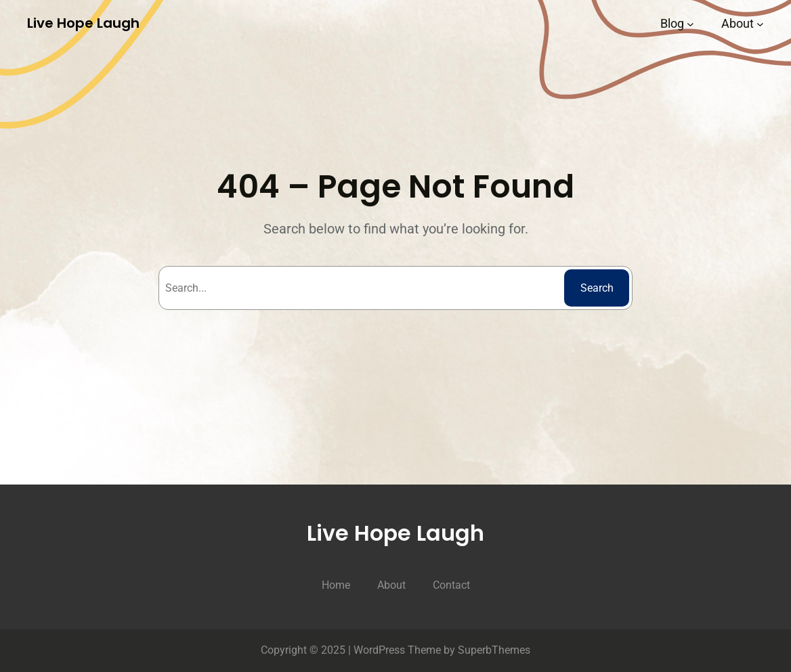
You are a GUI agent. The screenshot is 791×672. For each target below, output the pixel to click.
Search (597, 288)
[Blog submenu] (690, 23)
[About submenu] (760, 23)
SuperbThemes (494, 650)
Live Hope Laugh (83, 23)
